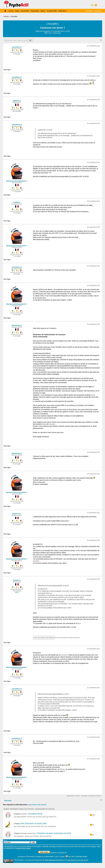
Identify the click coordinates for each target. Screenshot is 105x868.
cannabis (52, 424)
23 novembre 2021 (93, 162)
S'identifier (89, 11)
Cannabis (14, 16)
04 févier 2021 (39, 826)
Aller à (20, 842)
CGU (56, 857)
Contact (62, 857)
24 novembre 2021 (93, 285)
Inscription (98, 11)
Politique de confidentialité (45, 857)
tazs (47, 623)
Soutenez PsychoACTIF (52, 853)
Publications (62, 11)
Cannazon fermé (35, 814)
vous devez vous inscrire (37, 805)
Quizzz (43, 11)
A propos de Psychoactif (26, 857)
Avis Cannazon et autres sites (34, 823)
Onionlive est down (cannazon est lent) (54, 833)
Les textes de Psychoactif (34, 860)
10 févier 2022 (41, 817)
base (45, 424)
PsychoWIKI (25, 11)
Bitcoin (93, 395)
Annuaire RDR (52, 11)
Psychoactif (70, 796)
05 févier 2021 (38, 836)
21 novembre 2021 (93, 46)
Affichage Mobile (82, 857)
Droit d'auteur (19, 860)
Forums (11, 11)
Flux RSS (70, 857)
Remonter (8, 801)
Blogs (17, 11)
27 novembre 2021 (93, 688)
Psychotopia (35, 11)
